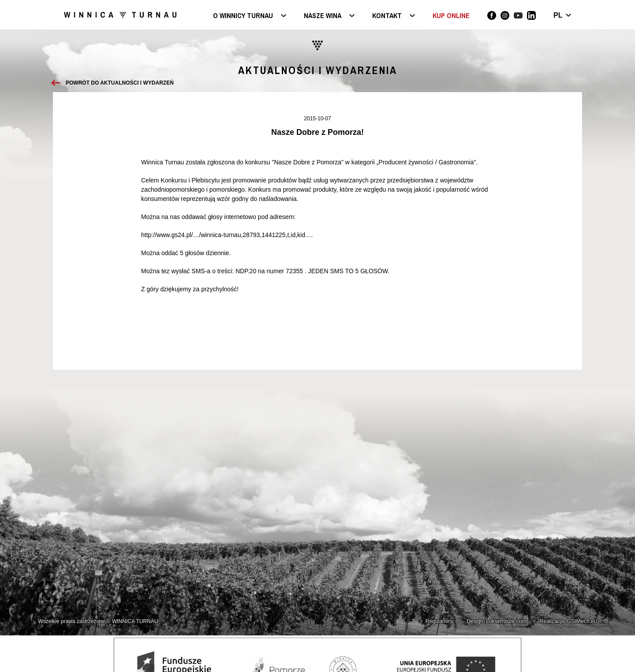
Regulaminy (439, 621)
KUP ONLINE (451, 15)
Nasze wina (323, 16)
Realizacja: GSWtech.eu (568, 621)
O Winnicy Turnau (243, 16)
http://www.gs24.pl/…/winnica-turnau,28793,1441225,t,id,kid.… (227, 235)
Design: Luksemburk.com (496, 621)
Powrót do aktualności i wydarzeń (120, 83)
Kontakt (387, 16)
